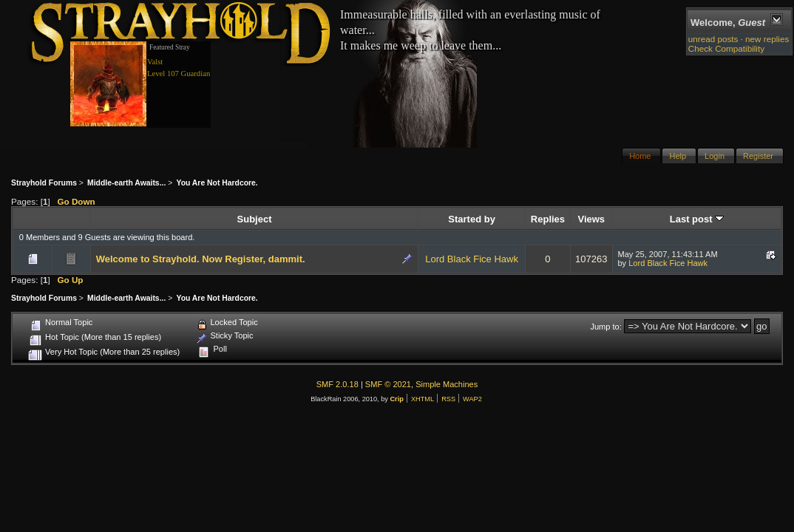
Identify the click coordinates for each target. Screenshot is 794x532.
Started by (472, 219)
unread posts (713, 39)
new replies (767, 39)
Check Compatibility (726, 48)
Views (591, 219)
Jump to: (605, 327)
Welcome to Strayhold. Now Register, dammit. (201, 259)
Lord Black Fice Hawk (472, 259)
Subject (255, 219)
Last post (697, 219)
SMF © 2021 (388, 384)
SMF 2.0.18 (337, 384)
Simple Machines (447, 384)
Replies (548, 219)
